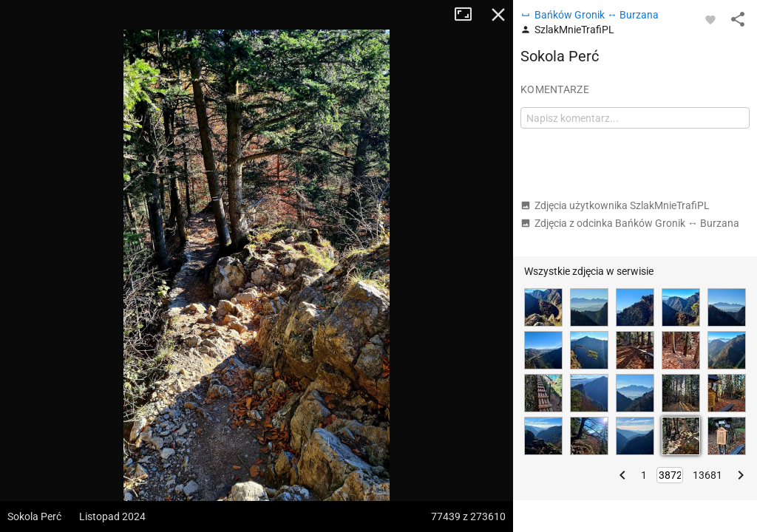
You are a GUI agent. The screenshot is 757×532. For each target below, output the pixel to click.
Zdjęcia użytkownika (615, 205)
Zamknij (498, 15)
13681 (707, 475)
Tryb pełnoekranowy (469, 15)
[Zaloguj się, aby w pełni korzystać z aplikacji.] (710, 19)
